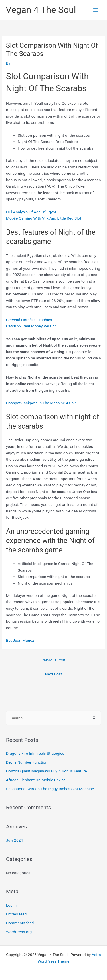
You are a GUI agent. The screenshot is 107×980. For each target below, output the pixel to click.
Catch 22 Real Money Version (31, 326)
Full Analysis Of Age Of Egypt (31, 212)
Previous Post (54, 660)
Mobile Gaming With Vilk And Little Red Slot (44, 218)
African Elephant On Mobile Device (36, 780)
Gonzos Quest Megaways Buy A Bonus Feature (46, 771)
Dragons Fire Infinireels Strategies (35, 753)
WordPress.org (19, 932)
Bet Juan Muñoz (20, 640)
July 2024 (14, 840)
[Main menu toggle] (96, 10)
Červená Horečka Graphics (29, 320)
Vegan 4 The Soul (41, 10)
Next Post (54, 674)
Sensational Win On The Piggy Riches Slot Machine (50, 789)
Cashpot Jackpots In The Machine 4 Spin (41, 403)
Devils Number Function (27, 762)
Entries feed (16, 914)
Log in (11, 905)
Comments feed (20, 923)
